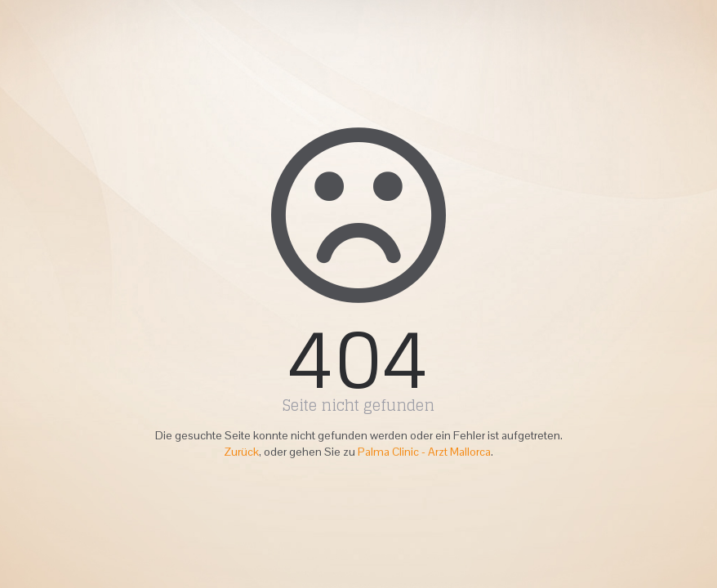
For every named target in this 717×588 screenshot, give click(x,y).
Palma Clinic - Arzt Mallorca (424, 452)
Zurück (241, 452)
